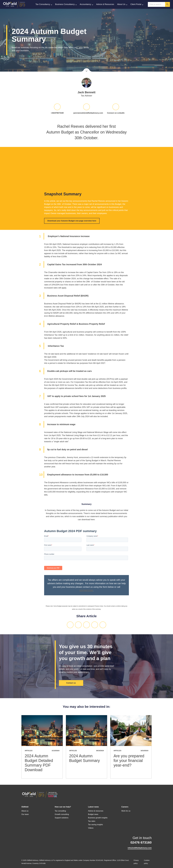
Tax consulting (60, 811)
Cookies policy (147, 862)
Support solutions (62, 818)
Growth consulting (62, 814)
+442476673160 (57, 113)
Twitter (78, 625)
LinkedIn (70, 625)
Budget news (93, 814)
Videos (91, 828)
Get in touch (140, 840)
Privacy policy (136, 862)
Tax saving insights (95, 825)
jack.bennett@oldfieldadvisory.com (86, 113)
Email (95, 625)
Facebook (86, 625)
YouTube (37, 844)
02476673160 (86, 590)
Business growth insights (98, 818)
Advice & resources (96, 811)
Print (103, 625)
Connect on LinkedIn (116, 113)
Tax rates (92, 821)
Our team (25, 814)
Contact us (71, 683)
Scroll (86, 70)
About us (25, 811)
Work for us (126, 811)
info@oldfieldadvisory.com (140, 848)
